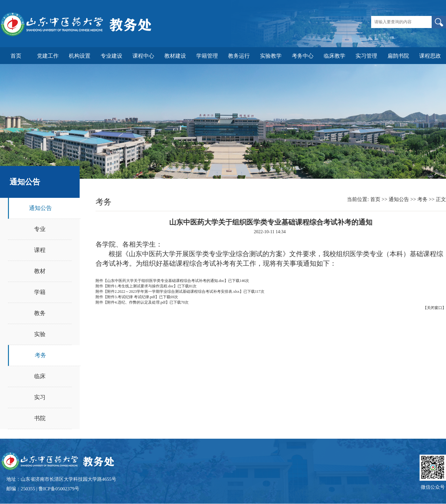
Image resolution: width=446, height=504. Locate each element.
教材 (40, 271)
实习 (40, 397)
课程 (40, 250)
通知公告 (40, 208)
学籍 (40, 292)
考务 (40, 355)
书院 (40, 418)
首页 (375, 199)
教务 (40, 313)
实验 (40, 334)
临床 (40, 376)
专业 (40, 229)
